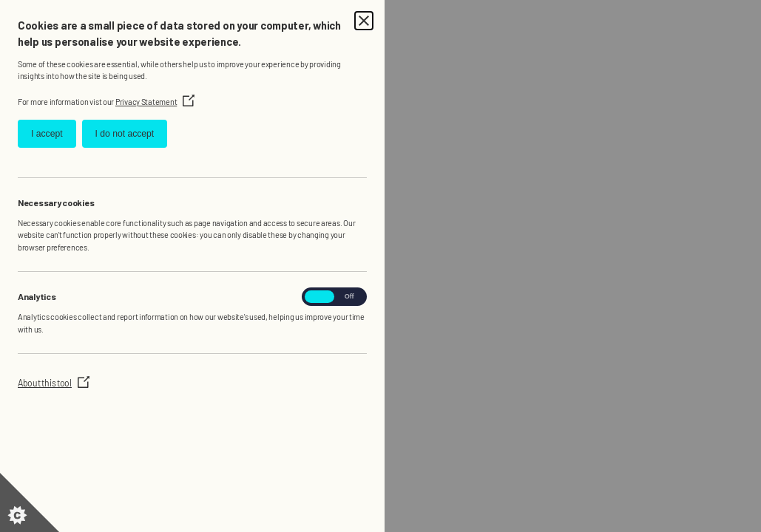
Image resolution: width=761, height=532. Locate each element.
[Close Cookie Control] (364, 21)
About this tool (54, 383)
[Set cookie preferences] (30, 502)
